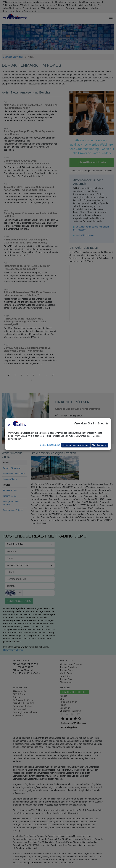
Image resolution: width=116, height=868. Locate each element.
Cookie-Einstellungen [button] (50, 445)
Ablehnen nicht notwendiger (76, 445)
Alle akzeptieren (99, 445)
